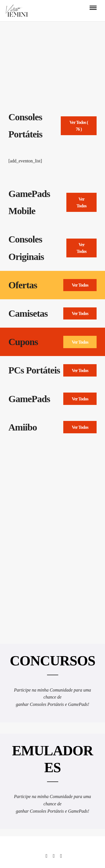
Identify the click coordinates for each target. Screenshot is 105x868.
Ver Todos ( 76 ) (79, 126)
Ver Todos (81, 202)
